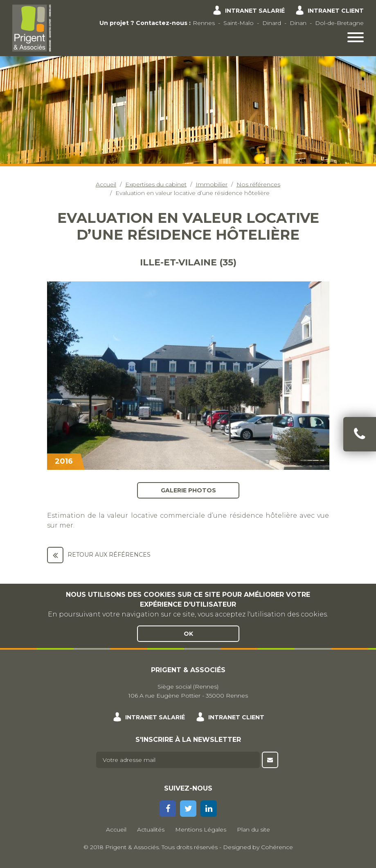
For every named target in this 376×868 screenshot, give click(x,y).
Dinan (298, 23)
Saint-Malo (239, 23)
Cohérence (277, 847)
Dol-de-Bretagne (339, 23)
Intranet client (336, 11)
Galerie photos (188, 490)
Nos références (258, 184)
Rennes (204, 23)
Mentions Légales (201, 829)
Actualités (151, 829)
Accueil (106, 184)
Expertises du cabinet (156, 184)
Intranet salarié (255, 11)
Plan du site (253, 829)
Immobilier (212, 184)
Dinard (272, 23)
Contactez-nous (162, 23)
